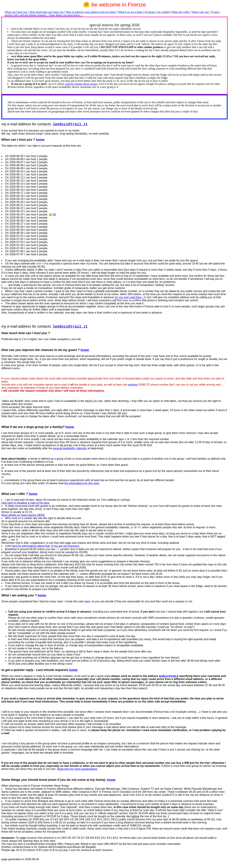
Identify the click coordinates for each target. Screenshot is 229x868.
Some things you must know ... (66, 15)
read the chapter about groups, (82, 84)
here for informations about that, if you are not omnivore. (46, 546)
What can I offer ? (181, 12)
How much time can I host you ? (48, 12)
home (40, 140)
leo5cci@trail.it (169, 676)
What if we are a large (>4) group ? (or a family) (144, 12)
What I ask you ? (201, 12)
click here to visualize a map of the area (25, 503)
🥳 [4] (52, 214)
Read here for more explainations (77, 769)
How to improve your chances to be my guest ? (92, 12)
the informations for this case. (82, 483)
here (87, 601)
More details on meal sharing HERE (23, 515)
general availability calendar (70, 448)
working (133, 385)
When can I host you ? (17, 12)
